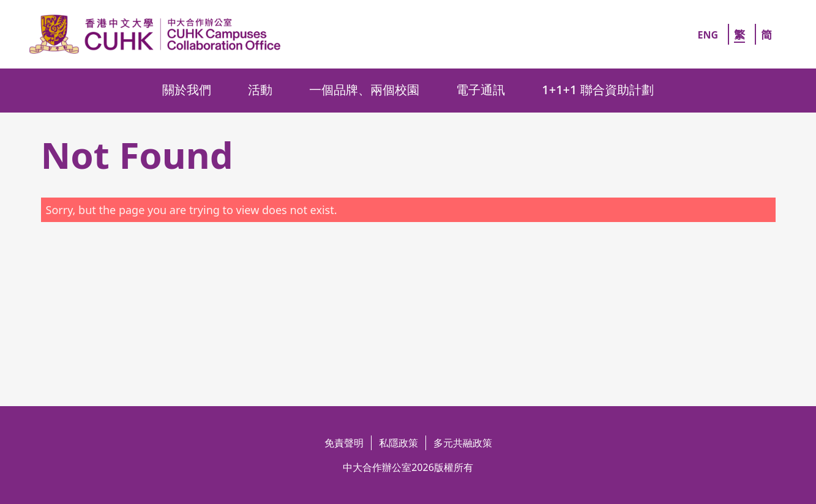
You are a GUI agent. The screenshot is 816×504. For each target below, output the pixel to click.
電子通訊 (481, 90)
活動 (260, 90)
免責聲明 (344, 443)
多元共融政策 (463, 443)
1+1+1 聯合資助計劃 (597, 90)
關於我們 (187, 90)
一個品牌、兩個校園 (364, 90)
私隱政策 (399, 443)
